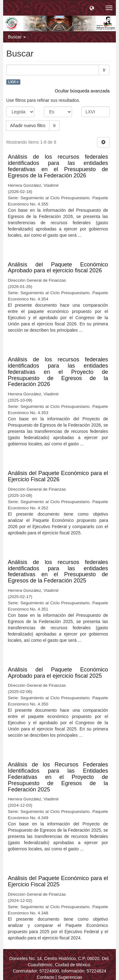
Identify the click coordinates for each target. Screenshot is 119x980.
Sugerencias (70, 977)
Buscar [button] (17, 37)
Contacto (45, 977)
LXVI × (13, 82)
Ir (104, 70)
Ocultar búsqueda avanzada (82, 91)
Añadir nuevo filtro (28, 126)
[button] (92, 8)
